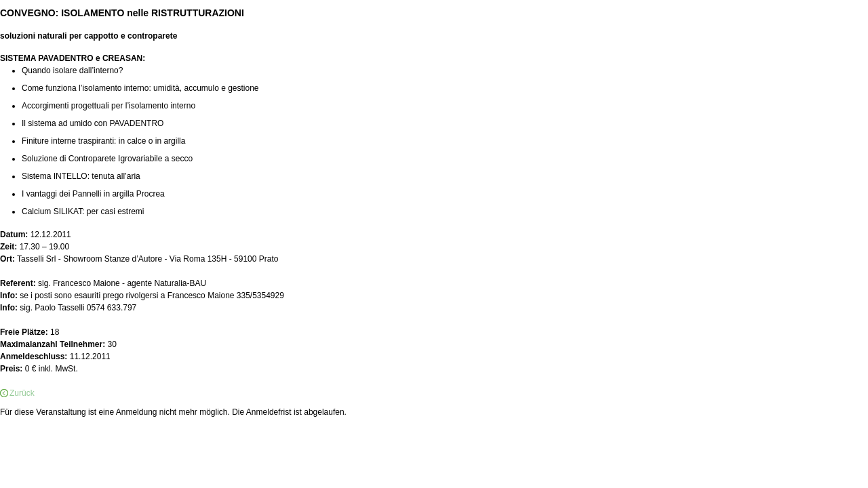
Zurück (22, 393)
